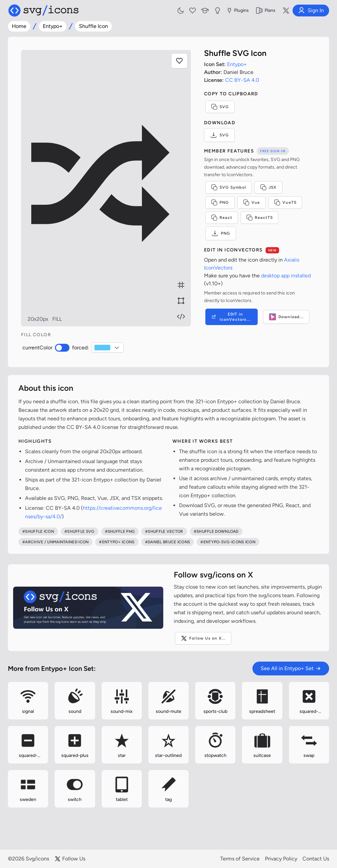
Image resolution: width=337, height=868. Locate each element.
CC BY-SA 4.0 (242, 80)
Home (19, 26)
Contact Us (316, 859)
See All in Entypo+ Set (291, 668)
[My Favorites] (193, 11)
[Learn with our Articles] (205, 11)
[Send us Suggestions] (218, 11)
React (222, 218)
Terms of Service (240, 859)
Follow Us (70, 859)
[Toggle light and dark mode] (181, 11)
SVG (220, 107)
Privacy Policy (281, 859)
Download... (286, 317)
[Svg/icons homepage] (43, 11)
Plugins (237, 11)
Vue (252, 202)
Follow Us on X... (203, 638)
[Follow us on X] (286, 11)
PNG (220, 202)
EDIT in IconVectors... (231, 317)
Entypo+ (53, 26)
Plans (265, 11)
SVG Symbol (229, 187)
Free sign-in (273, 151)
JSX (268, 187)
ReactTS (259, 218)
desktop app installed (286, 276)
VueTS (285, 202)
